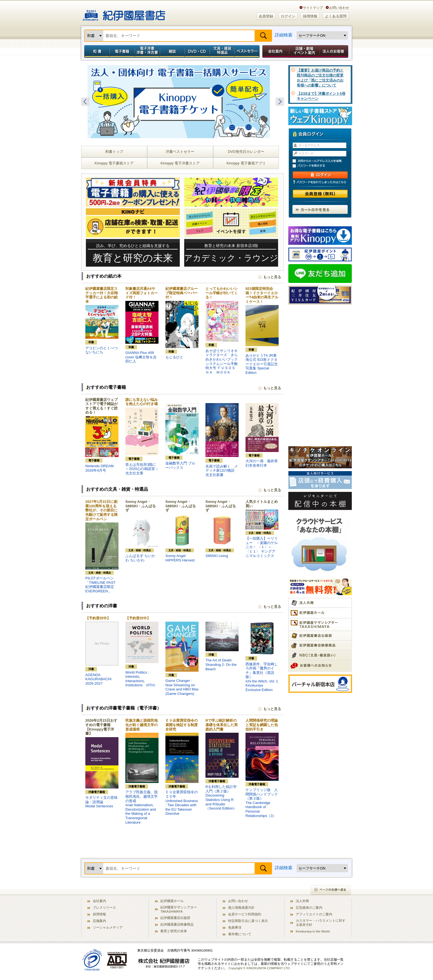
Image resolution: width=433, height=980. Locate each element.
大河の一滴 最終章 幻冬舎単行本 (262, 463)
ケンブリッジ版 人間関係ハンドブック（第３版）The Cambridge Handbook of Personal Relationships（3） (262, 803)
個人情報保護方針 (241, 907)
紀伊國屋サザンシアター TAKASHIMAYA (179, 909)
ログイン (288, 16)
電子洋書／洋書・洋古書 (147, 51)
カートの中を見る (320, 209)
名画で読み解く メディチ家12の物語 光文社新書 (222, 471)
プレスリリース (104, 907)
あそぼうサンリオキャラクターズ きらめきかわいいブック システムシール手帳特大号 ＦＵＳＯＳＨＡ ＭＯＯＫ (223, 362)
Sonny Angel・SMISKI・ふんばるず (141, 506)
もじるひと (174, 357)
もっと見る (272, 277)
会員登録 (266, 16)
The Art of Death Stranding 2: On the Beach (221, 664)
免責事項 (235, 927)
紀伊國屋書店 (124, 13)
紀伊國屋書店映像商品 (177, 924)
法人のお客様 (334, 51)
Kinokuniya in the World (313, 931)
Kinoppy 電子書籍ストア (114, 163)
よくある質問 (336, 16)
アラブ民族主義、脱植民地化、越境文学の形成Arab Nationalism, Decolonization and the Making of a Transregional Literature (142, 807)
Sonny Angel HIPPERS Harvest (180, 558)
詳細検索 (284, 35)
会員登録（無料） (320, 194)
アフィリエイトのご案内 (314, 914)
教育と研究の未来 (174, 931)
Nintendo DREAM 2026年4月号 (100, 468)
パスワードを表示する (323, 166)
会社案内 (275, 51)
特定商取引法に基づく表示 (248, 921)
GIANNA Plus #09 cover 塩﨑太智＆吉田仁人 (141, 357)
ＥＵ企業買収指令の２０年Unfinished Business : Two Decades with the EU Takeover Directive (182, 803)
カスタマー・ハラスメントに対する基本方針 (321, 923)
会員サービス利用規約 (245, 914)
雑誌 (172, 51)
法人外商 (302, 901)
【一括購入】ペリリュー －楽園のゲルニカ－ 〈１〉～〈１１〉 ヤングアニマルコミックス (262, 547)
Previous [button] (85, 102)
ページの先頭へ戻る (331, 890)
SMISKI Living (217, 556)
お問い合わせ (339, 8)
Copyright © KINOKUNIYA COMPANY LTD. (259, 968)
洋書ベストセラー (180, 152)
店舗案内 (99, 921)
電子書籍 (122, 51)
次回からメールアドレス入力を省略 (323, 161)
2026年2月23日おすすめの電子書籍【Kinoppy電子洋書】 (101, 727)
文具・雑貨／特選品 (222, 51)
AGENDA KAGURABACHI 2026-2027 (98, 679)
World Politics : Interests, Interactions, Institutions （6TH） (141, 679)
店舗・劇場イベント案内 (304, 51)
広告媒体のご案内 (309, 907)
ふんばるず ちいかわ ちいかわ (140, 558)
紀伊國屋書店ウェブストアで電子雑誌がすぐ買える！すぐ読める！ (101, 406)
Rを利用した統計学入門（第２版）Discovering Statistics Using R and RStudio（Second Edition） (221, 798)
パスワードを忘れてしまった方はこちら (320, 182)
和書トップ (114, 152)
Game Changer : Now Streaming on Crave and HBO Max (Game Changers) (182, 687)
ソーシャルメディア (108, 927)
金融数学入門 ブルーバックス (180, 465)
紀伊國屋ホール (172, 901)
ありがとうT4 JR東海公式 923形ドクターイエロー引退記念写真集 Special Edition (262, 364)
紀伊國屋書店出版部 (175, 918)
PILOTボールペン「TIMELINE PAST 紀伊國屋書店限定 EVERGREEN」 (100, 585)
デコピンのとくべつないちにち (101, 350)
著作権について (240, 934)
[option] (183, 102)
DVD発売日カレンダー (246, 152)
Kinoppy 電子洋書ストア (180, 163)
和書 (96, 51)
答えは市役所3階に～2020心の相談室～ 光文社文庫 (142, 469)
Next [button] (280, 102)
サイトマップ (313, 8)
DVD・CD (197, 51)
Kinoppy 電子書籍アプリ (246, 163)
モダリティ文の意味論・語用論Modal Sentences (101, 802)
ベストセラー (248, 51)
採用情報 (310, 16)
